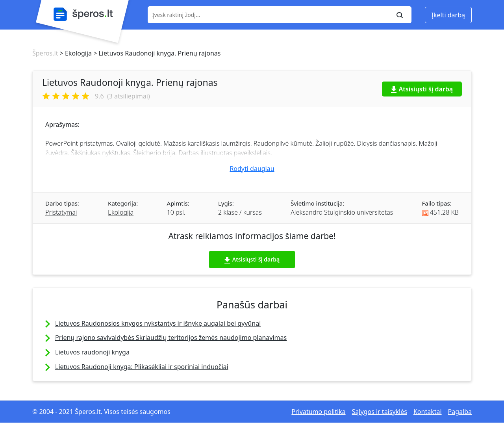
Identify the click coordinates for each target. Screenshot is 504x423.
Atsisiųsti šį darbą (422, 89)
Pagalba (460, 412)
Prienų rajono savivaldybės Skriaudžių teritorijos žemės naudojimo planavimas (171, 338)
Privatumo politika (318, 412)
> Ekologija (75, 53)
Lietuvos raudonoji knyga (92, 352)
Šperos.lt (45, 53)
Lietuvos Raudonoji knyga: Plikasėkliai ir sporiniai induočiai (142, 367)
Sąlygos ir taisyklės (380, 412)
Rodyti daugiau (252, 169)
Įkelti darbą (448, 15)
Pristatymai (61, 212)
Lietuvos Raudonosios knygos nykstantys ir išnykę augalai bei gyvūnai (158, 323)
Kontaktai (428, 412)
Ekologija (121, 212)
